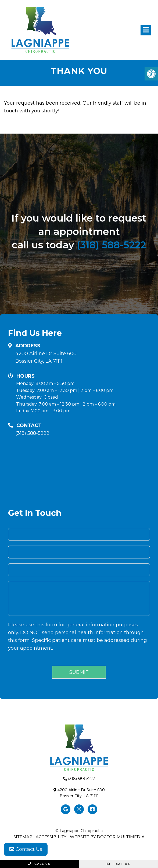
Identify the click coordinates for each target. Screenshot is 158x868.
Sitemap (23, 837)
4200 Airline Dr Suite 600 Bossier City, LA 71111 (46, 357)
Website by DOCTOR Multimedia (107, 837)
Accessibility (51, 837)
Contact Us (26, 849)
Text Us (119, 864)
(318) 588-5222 (112, 245)
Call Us (39, 864)
